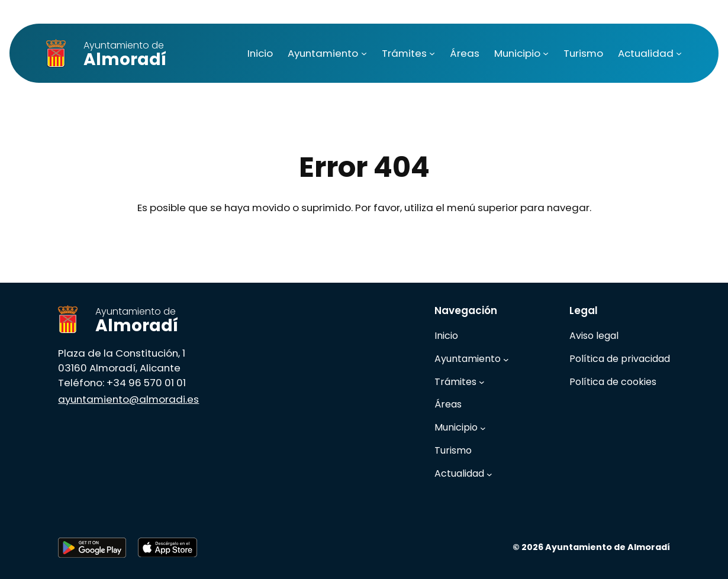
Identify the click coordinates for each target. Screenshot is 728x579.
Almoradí (125, 55)
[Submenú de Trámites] (432, 53)
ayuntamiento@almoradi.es (128, 399)
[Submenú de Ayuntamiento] (364, 53)
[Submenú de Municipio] (546, 53)
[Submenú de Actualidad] (679, 53)
